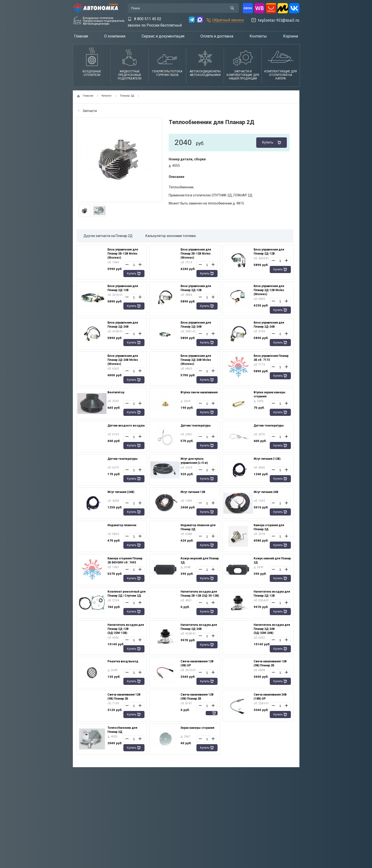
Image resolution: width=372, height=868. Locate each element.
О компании (115, 36)
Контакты (258, 36)
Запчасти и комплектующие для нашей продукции (243, 75)
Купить (268, 142)
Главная (81, 36)
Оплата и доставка (217, 36)
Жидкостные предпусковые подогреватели (130, 75)
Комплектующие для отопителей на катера (281, 75)
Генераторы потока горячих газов (167, 73)
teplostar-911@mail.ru (279, 20)
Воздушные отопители (92, 73)
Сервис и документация (163, 36)
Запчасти (88, 111)
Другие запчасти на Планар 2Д (108, 236)
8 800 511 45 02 (148, 19)
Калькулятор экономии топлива (171, 236)
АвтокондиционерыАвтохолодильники (205, 73)
